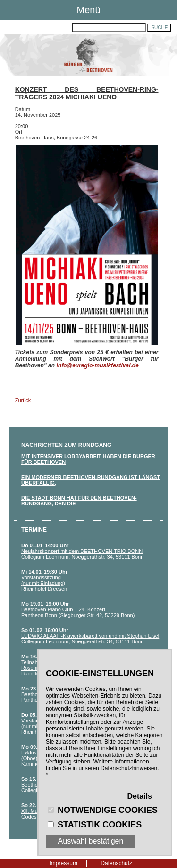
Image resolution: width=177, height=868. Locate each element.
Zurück (23, 400)
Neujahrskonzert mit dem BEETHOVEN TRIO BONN (82, 551)
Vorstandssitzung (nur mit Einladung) (43, 580)
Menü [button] (88, 10)
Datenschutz (116, 863)
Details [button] (140, 796)
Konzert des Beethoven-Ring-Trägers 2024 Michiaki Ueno (87, 93)
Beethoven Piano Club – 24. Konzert (63, 609)
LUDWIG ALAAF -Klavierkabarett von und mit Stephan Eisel (90, 636)
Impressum (63, 863)
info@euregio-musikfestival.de (98, 365)
